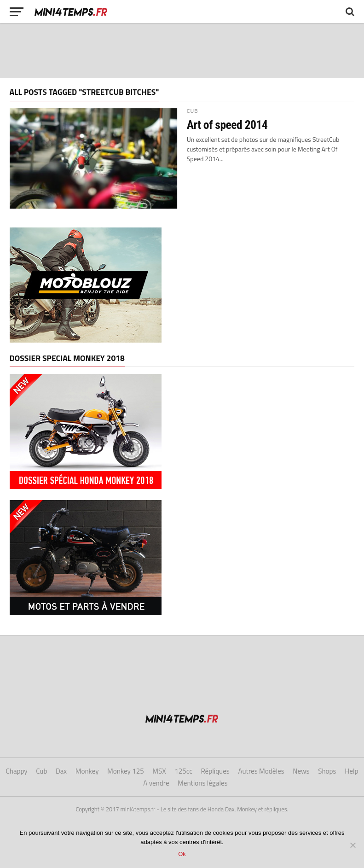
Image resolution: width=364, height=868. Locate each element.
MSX (159, 771)
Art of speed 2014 (227, 125)
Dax (61, 771)
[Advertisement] (182, 51)
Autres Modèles (261, 771)
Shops (327, 771)
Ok (182, 854)
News (301, 771)
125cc (183, 771)
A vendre (156, 783)
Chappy (16, 771)
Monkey (87, 771)
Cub (41, 771)
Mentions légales (203, 783)
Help (351, 771)
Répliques (215, 771)
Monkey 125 (126, 771)
